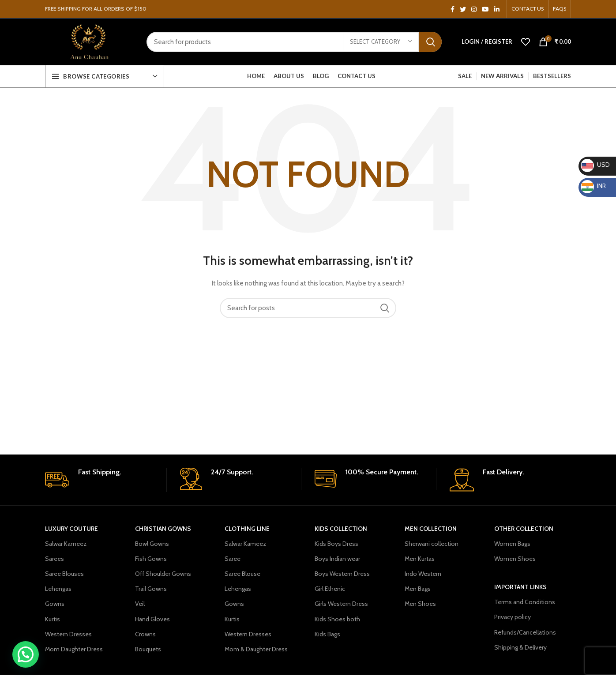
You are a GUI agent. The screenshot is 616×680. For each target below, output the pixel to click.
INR (593, 186)
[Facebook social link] (453, 9)
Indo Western (423, 574)
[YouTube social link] (485, 9)
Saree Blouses (64, 574)
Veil (140, 604)
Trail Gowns (151, 589)
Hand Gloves (152, 619)
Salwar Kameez (66, 544)
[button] (26, 654)
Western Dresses (68, 634)
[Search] (294, 42)
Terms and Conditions (525, 602)
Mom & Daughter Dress (256, 649)
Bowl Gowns (152, 544)
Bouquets (148, 649)
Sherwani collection (432, 544)
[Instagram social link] (474, 9)
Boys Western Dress (342, 574)
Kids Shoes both (337, 619)
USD (595, 165)
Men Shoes (420, 604)
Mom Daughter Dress (74, 649)
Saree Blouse (242, 574)
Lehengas (58, 589)
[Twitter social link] (463, 9)
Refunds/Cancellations (525, 632)
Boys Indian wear (337, 559)
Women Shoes (515, 559)
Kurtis (53, 619)
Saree (233, 559)
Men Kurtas (420, 559)
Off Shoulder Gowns (163, 574)
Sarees (54, 559)
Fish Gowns (151, 559)
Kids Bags (327, 634)
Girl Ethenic (330, 589)
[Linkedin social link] (497, 9)
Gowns (55, 604)
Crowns (145, 634)
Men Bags (418, 589)
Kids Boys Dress (336, 544)
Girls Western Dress (341, 604)
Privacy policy (513, 617)
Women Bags (512, 544)
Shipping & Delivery (520, 647)
